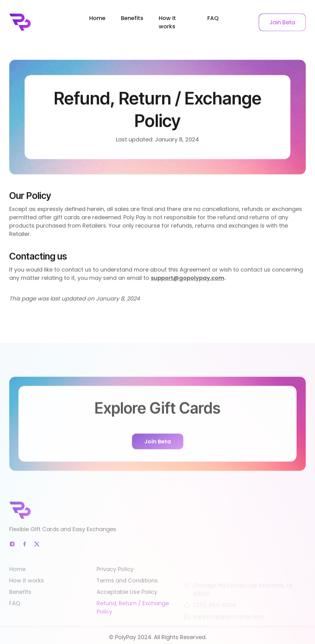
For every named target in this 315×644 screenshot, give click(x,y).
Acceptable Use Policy (127, 599)
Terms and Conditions (127, 588)
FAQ (213, 18)
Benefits (132, 18)
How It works (167, 22)
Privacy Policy (115, 576)
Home (97, 18)
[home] (44, 22)
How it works (27, 588)
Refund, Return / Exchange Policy (133, 615)
